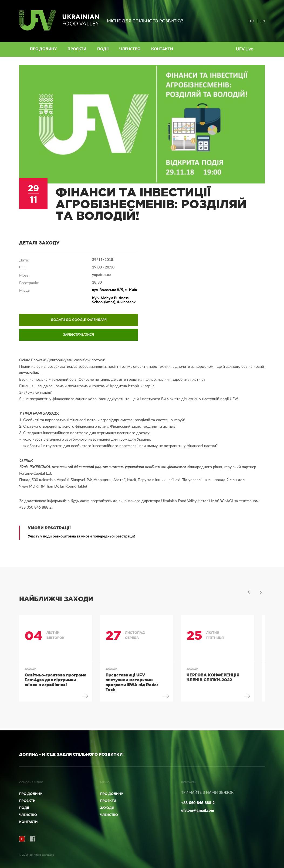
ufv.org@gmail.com (198, 811)
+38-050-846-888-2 (198, 803)
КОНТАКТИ (162, 49)
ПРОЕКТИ (108, 801)
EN (263, 21)
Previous (249, 594)
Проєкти (77, 49)
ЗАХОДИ (107, 808)
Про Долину (43, 49)
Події (103, 49)
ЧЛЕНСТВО (109, 815)
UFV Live (245, 49)
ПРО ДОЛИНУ (112, 794)
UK (252, 21)
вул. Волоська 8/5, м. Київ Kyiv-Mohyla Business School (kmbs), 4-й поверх (114, 298)
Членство (130, 49)
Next (261, 594)
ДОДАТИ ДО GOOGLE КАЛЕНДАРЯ (79, 322)
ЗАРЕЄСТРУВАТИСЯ (79, 336)
